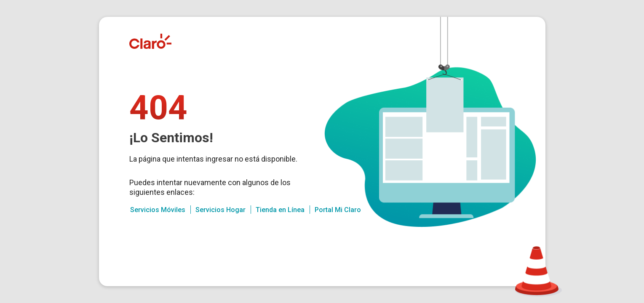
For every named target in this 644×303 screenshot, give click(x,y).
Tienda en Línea (280, 210)
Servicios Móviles (158, 210)
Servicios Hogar (220, 210)
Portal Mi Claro (338, 210)
